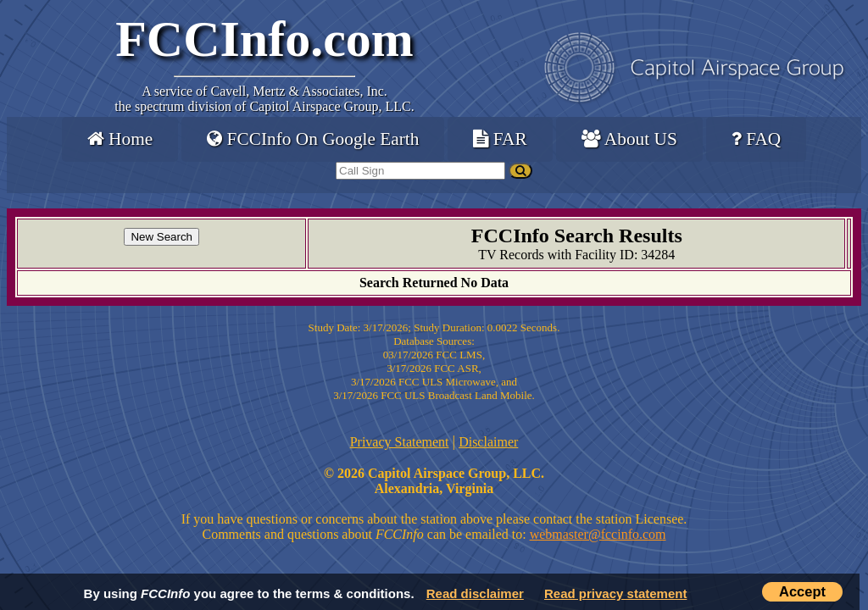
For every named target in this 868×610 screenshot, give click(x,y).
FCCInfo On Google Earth (313, 139)
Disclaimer (488, 442)
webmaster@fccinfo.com (598, 534)
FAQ (756, 139)
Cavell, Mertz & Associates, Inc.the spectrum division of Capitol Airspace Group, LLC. (264, 99)
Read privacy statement (615, 593)
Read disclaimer (475, 593)
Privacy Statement (400, 442)
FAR (500, 139)
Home (120, 139)
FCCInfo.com (264, 39)
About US (629, 139)
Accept (802, 591)
